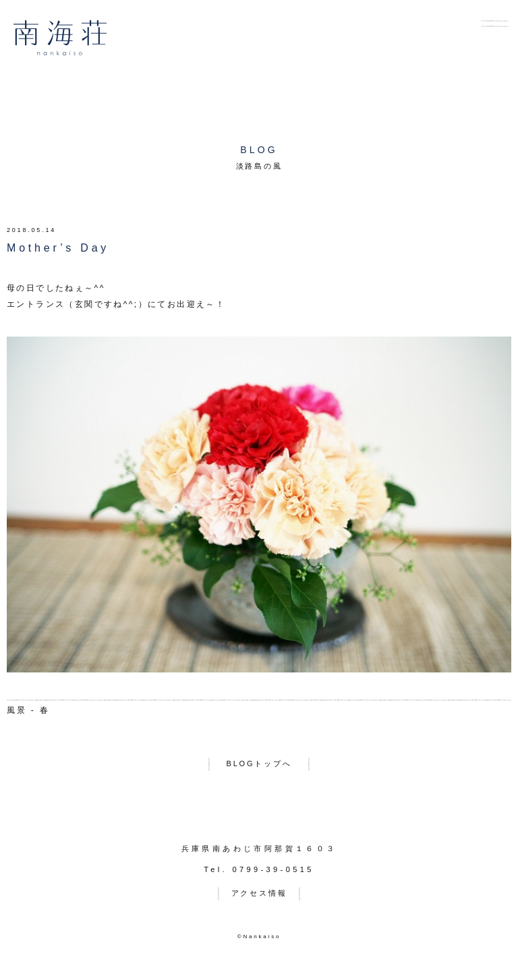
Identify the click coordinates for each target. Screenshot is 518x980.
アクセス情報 (259, 893)
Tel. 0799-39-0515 (259, 869)
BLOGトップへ (259, 763)
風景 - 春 (28, 710)
